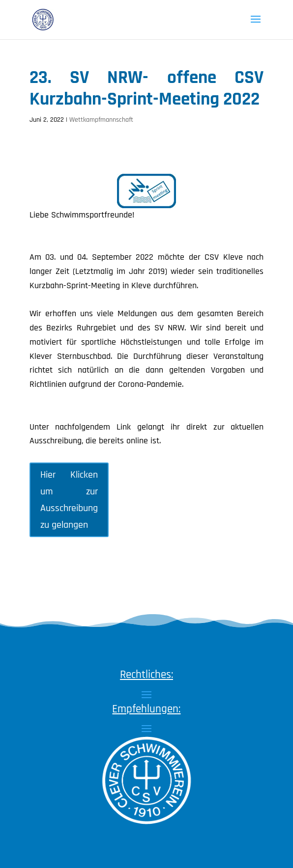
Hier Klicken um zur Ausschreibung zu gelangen (69, 500)
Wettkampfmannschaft (101, 120)
